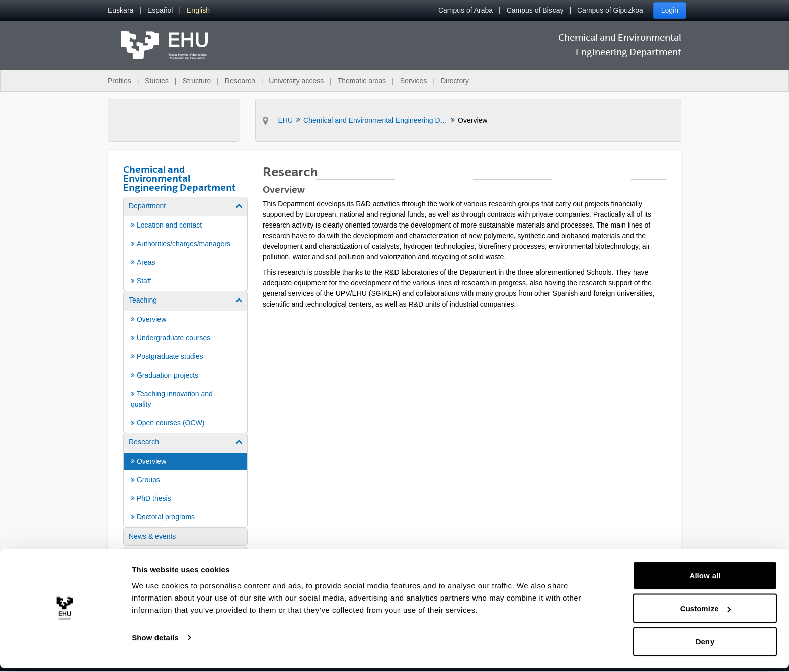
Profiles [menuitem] (120, 81)
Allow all (705, 579)
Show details (155, 641)
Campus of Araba (465, 10)
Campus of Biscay (535, 10)
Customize (705, 612)
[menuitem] (121, 10)
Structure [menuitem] (196, 81)
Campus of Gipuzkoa (610, 10)
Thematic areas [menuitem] (362, 81)
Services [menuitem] (414, 81)
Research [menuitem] (240, 81)
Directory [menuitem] (455, 81)
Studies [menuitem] (157, 81)
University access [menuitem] (296, 81)
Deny (705, 645)
